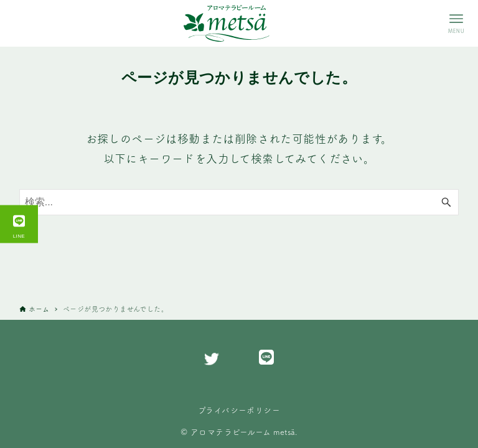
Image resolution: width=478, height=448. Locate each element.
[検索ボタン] (446, 202)
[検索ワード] (239, 202)
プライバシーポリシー (239, 410)
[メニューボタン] (456, 24)
